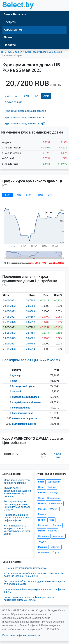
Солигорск (44, 536)
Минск (42, 531)
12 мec (40, 195)
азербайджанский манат (27, 402)
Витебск (42, 493)
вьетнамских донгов (24, 424)
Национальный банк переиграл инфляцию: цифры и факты (17, 518)
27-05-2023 (9, 317)
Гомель (42, 503)
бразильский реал (23, 413)
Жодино (42, 542)
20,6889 (31, 306)
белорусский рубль (23, 386)
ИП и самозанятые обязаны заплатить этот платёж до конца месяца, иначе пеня (34, 575)
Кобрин (52, 487)
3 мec (18, 195)
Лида (51, 520)
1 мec (8, 195)
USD (7, 96)
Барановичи (54, 482)
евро (15, 381)
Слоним (57, 525)
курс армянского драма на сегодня (25, 111)
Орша (41, 498)
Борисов (53, 531)
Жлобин (54, 509)
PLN (36, 96)
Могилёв (43, 547)
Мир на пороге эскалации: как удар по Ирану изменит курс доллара (17, 492)
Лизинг (9, 37)
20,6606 (31, 338)
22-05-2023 (9, 344)
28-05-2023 (9, 311)
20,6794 (31, 344)
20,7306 (31, 301)
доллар (16, 375)
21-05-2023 (9, 349)
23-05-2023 (9, 338)
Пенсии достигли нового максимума (25, 568)
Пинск (41, 487)
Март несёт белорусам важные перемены (17, 481)
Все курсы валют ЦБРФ (31, 360)
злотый (16, 391)
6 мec (29, 195)
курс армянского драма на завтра (25, 117)
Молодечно (58, 536)
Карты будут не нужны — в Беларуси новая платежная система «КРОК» (29, 599)
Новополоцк (54, 498)
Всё (50, 195)
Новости (10, 45)
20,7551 (31, 333)
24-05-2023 (9, 333)
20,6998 (31, 322)
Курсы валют (13, 30)
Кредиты (10, 22)
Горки (56, 552)
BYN (26, 96)
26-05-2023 (9, 322)
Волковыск (44, 525)
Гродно (42, 520)
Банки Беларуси (15, 14)
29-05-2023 (9, 306)
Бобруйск (55, 547)
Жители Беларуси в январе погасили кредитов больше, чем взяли (17, 530)
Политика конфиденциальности (21, 635)
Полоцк (54, 493)
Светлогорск (56, 503)
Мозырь (42, 509)
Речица (42, 514)
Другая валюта (14, 102)
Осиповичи (44, 552)
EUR (17, 96)
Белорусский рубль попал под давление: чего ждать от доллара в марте (17, 506)
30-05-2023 (9, 301)
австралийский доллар (25, 397)
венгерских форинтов (25, 418)
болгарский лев (21, 408)
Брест (41, 482)
